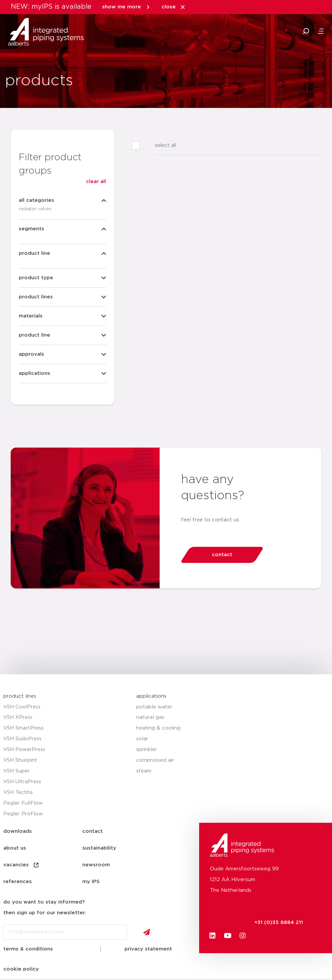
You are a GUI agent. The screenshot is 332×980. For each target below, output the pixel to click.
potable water (154, 707)
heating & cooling (158, 728)
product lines (20, 696)
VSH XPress (18, 717)
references (18, 882)
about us (15, 848)
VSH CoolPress (22, 707)
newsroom (96, 865)
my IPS (91, 882)
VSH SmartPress (23, 728)
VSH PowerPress (24, 750)
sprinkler (147, 750)
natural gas (150, 717)
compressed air (155, 760)
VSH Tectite (18, 792)
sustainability (99, 848)
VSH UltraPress (22, 782)
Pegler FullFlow (23, 803)
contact (93, 831)
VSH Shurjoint (20, 760)
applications (151, 696)
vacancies (21, 865)
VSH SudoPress (22, 739)
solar (142, 739)
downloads (18, 831)
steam (144, 771)
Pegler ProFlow (23, 814)
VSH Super (17, 771)
